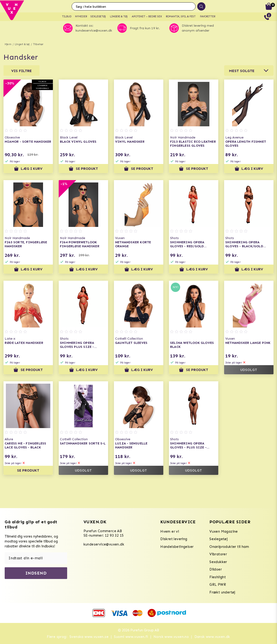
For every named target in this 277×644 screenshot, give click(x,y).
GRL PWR (218, 585)
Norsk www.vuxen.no (171, 637)
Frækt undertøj (222, 592)
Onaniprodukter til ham (229, 547)
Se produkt (83, 169)
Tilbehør (38, 44)
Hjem (8, 44)
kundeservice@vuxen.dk (104, 544)
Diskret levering (174, 539)
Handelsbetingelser (177, 547)
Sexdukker (218, 562)
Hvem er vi (170, 531)
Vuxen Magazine (224, 531)
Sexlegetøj (219, 539)
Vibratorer (218, 554)
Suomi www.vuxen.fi (131, 637)
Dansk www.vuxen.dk (212, 637)
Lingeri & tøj (22, 44)
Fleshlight (218, 577)
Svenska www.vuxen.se (89, 637)
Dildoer (216, 569)
